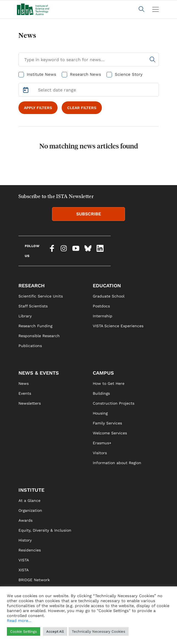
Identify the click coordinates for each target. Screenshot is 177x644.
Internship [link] (103, 316)
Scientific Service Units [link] (41, 296)
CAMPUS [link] (103, 373)
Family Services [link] (107, 423)
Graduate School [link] (109, 296)
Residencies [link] (30, 550)
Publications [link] (30, 346)
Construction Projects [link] (114, 403)
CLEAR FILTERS (82, 108)
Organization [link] (30, 510)
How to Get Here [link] (109, 383)
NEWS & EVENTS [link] (39, 373)
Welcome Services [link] (110, 433)
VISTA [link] (24, 560)
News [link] (24, 383)
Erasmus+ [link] (102, 443)
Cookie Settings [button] (24, 631)
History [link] (25, 540)
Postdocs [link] (101, 306)
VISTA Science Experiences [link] (118, 326)
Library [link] (25, 316)
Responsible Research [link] (39, 336)
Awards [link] (25, 520)
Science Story (129, 74)
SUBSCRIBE (89, 214)
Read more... (19, 621)
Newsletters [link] (30, 403)
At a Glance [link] (29, 500)
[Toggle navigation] (156, 9)
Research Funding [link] (35, 326)
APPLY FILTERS (38, 108)
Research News (85, 74)
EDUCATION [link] (107, 286)
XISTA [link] (24, 570)
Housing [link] (100, 413)
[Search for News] (89, 59)
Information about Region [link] (117, 463)
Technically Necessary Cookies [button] (99, 631)
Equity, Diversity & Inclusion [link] (45, 530)
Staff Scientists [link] (33, 306)
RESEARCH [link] (32, 286)
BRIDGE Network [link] (34, 580)
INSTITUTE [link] (31, 490)
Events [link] (25, 393)
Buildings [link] (101, 393)
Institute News (41, 74)
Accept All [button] (55, 631)
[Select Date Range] (89, 90)
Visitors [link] (100, 453)
